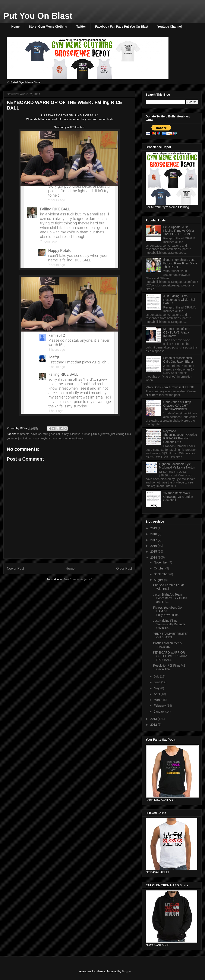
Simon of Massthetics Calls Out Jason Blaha (178, 360)
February (160, 706)
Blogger (127, 971)
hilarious (75, 434)
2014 (154, 557)
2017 (154, 540)
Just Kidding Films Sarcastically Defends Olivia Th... (169, 624)
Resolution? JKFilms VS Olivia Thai (169, 667)
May (157, 688)
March (158, 700)
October (160, 568)
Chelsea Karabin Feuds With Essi (169, 587)
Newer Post (15, 569)
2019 (154, 528)
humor (86, 434)
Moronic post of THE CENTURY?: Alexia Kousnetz (177, 332)
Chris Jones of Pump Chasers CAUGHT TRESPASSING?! (177, 406)
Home (15, 27)
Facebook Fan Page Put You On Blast (122, 27)
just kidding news (29, 438)
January (160, 712)
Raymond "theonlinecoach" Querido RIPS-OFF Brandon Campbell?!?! (180, 436)
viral (81, 438)
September (161, 574)
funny (65, 434)
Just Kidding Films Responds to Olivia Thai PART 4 (179, 300)
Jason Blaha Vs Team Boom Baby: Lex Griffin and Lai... (170, 598)
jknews (105, 434)
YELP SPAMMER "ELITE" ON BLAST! (170, 635)
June (157, 682)
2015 (154, 552)
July (157, 676)
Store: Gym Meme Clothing (48, 27)
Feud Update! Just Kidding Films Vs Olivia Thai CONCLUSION (179, 231)
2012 (154, 725)
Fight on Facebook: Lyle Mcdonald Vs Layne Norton (177, 466)
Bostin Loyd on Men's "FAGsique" (167, 645)
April (157, 694)
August (159, 580)
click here (152, 395)
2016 (154, 546)
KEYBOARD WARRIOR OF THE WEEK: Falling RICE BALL (170, 656)
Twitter (81, 27)
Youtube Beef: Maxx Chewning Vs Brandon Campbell (178, 497)
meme (67, 438)
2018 (154, 534)
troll (74, 438)
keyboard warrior (51, 438)
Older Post (124, 569)
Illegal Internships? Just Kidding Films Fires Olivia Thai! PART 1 (180, 263)
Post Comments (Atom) (78, 579)
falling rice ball (51, 434)
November (161, 562)
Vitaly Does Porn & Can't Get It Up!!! (170, 387)
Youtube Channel (170, 27)
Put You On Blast (38, 16)
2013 (154, 719)
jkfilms (95, 434)
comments (23, 434)
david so (36, 434)
